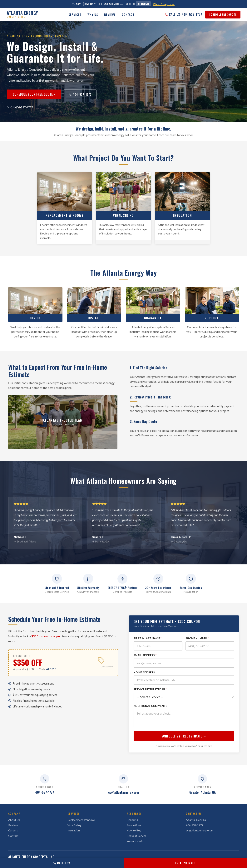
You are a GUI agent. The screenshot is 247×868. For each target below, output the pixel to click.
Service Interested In (150, 695)
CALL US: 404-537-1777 (183, 14)
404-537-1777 (80, 94)
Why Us (93, 14)
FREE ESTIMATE (185, 863)
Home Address (144, 678)
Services (75, 14)
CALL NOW (62, 863)
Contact (128, 14)
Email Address (145, 661)
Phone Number (197, 644)
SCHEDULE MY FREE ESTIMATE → (184, 742)
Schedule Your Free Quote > (34, 94)
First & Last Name (148, 644)
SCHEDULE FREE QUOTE (223, 14)
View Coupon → (164, 4)
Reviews (110, 14)
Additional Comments (151, 711)
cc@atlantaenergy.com (123, 792)
